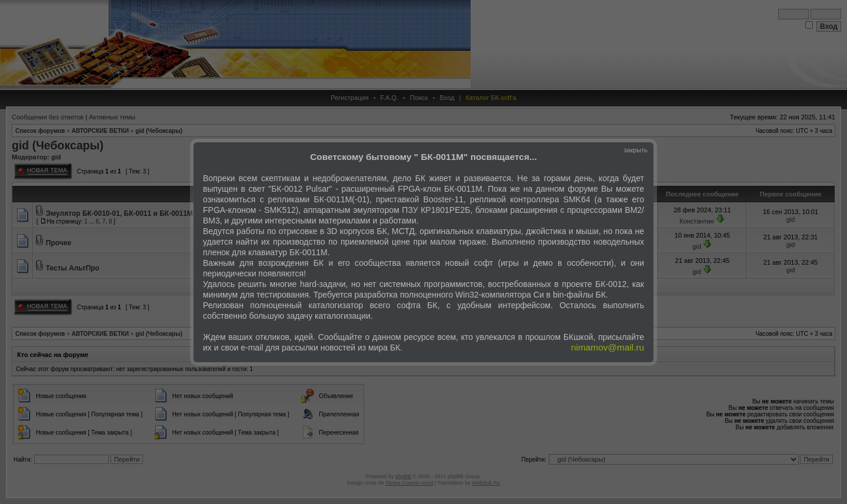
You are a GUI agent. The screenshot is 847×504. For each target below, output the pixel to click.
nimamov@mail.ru (608, 347)
